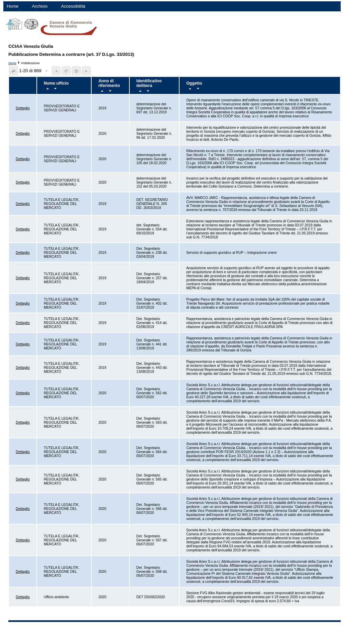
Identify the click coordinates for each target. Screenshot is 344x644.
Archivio (40, 6)
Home (13, 6)
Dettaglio (23, 108)
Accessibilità (73, 6)
